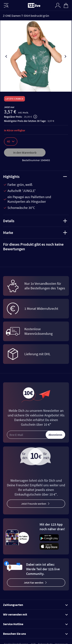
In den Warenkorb (25, 152)
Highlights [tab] (35, 176)
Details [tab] (35, 221)
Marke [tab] (35, 232)
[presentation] (7, 56)
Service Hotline (35, 624)
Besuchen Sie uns (35, 634)
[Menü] (6, 5)
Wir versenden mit (35, 614)
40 (11, 141)
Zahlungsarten (35, 605)
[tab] (36, 247)
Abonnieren (55, 435)
